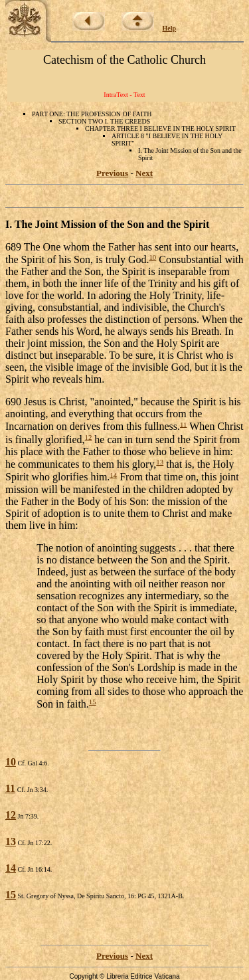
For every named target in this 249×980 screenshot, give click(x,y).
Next (144, 173)
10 (152, 257)
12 (89, 437)
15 (93, 702)
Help (170, 28)
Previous (112, 173)
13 (160, 462)
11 (183, 424)
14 (113, 474)
